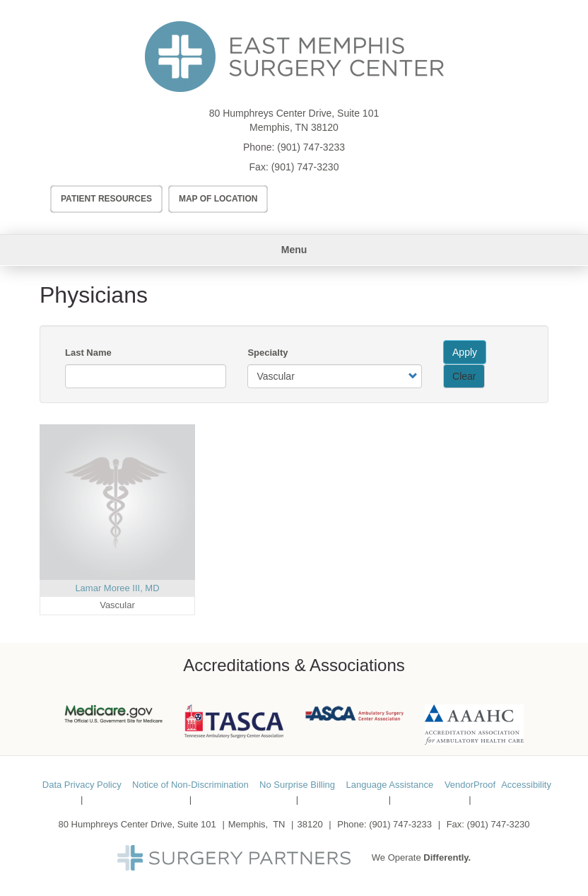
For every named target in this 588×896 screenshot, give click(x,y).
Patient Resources (106, 199)
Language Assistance (390, 785)
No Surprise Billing (297, 785)
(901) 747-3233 (311, 147)
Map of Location (218, 199)
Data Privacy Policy (82, 785)
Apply (465, 352)
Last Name (88, 353)
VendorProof (470, 785)
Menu (294, 250)
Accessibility (526, 785)
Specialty (267, 353)
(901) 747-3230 (305, 167)
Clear (464, 376)
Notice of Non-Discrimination (190, 785)
